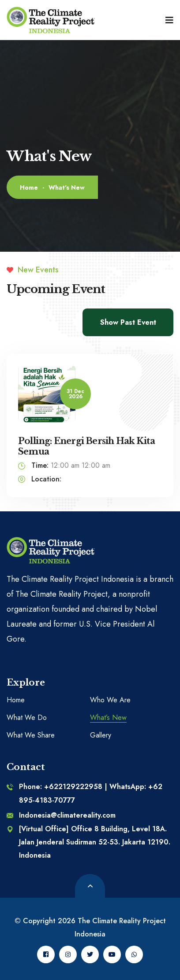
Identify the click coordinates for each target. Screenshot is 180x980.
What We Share (31, 735)
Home (29, 187)
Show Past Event (128, 322)
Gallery (101, 735)
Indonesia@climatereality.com (61, 815)
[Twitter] (90, 954)
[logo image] (51, 20)
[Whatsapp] (134, 954)
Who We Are (110, 700)
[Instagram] (68, 954)
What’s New (108, 718)
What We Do (27, 718)
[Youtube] (112, 954)
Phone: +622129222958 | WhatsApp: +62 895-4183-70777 (84, 793)
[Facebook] (46, 954)
